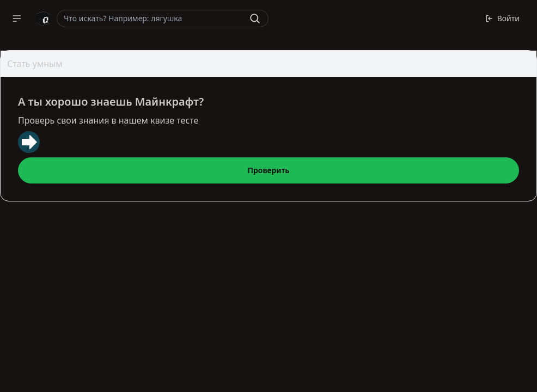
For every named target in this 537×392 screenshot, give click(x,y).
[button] (17, 19)
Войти (502, 18)
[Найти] (255, 19)
